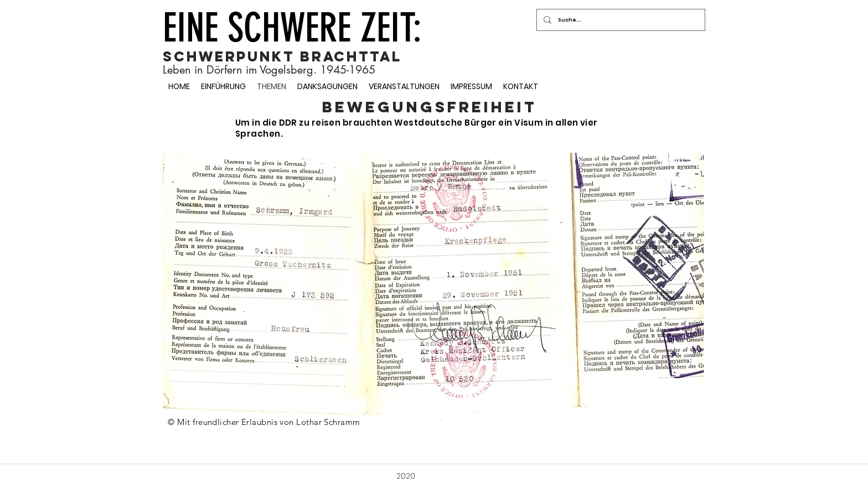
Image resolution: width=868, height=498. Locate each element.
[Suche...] (620, 20)
